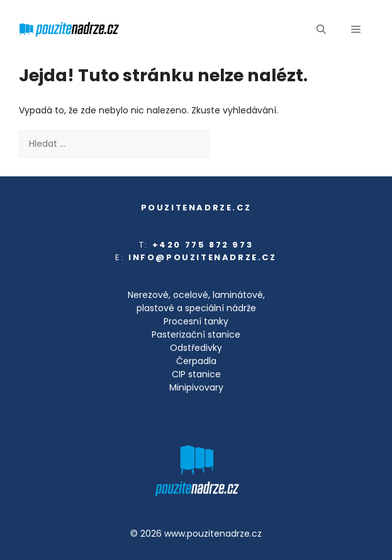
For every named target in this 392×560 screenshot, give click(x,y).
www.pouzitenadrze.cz (213, 534)
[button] (321, 30)
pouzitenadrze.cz (196, 208)
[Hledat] (230, 144)
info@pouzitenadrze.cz (203, 257)
